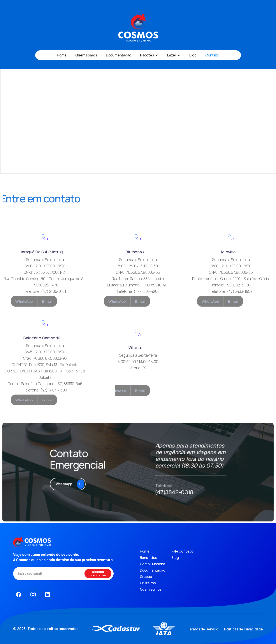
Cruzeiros (148, 583)
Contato (212, 55)
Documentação (119, 55)
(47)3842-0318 (170, 483)
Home (62, 55)
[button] (149, 55)
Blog (193, 55)
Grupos (146, 577)
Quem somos (86, 55)
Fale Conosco (182, 551)
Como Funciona (152, 564)
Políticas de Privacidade (243, 629)
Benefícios (149, 558)
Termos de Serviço (203, 629)
